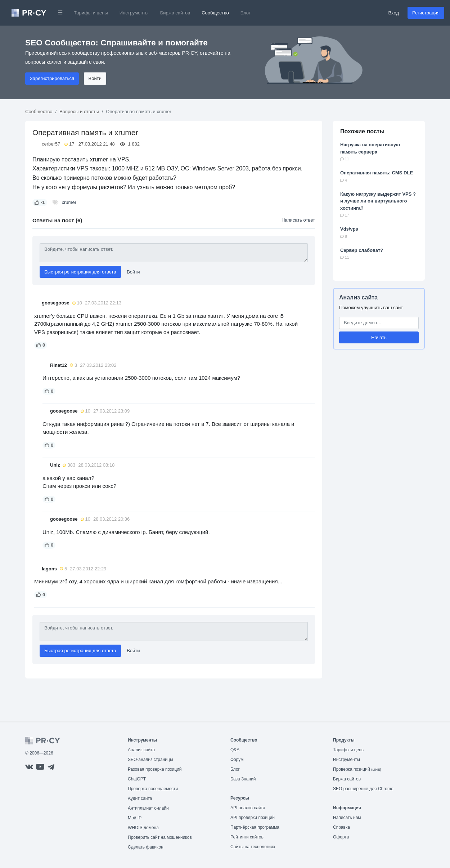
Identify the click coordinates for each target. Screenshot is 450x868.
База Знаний (243, 779)
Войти (95, 78)
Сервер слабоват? (362, 250)
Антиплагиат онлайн (148, 808)
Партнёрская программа (255, 827)
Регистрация (426, 13)
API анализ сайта (248, 808)
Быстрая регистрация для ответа (80, 272)
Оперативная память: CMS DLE (377, 173)
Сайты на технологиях (253, 847)
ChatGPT (137, 779)
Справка (341, 827)
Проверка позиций (357, 769)
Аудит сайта (140, 798)
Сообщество (215, 13)
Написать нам (347, 818)
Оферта (341, 837)
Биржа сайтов (175, 13)
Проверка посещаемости (153, 789)
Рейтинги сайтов (247, 837)
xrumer (69, 202)
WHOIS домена (143, 828)
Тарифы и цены (91, 13)
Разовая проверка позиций (155, 769)
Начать (379, 337)
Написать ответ (298, 220)
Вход (394, 13)
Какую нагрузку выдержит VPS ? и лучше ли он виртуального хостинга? (378, 201)
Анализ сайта (358, 297)
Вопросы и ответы (79, 112)
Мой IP (135, 818)
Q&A (235, 750)
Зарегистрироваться (52, 78)
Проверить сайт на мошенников (160, 837)
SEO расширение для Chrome (363, 789)
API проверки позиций (253, 818)
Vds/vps (349, 229)
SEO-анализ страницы (150, 760)
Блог (246, 13)
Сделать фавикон (146, 847)
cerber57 (51, 144)
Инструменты (134, 13)
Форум (237, 760)
